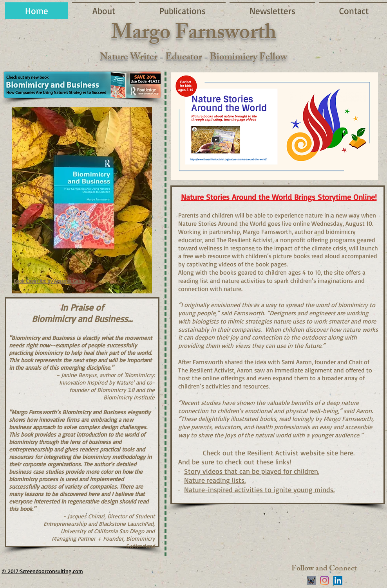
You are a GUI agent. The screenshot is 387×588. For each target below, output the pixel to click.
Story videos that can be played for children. (252, 471)
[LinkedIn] (338, 580)
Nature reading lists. (215, 480)
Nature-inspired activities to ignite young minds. (259, 489)
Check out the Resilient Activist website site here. (279, 453)
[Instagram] (325, 580)
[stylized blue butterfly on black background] (311, 580)
